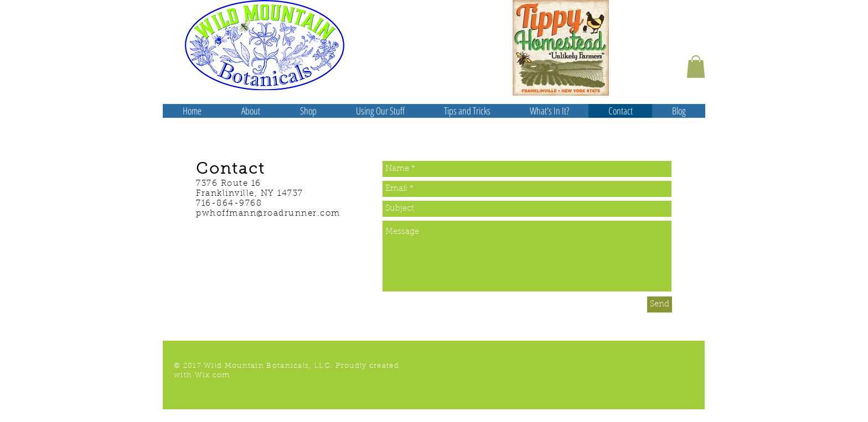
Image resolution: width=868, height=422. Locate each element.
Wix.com (213, 375)
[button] (696, 67)
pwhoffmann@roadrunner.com (268, 214)
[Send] (660, 304)
